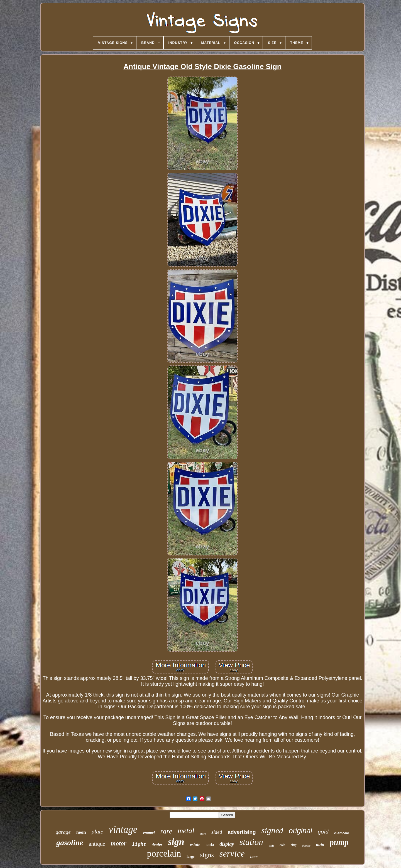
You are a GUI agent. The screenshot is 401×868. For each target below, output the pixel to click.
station (251, 842)
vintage (123, 829)
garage (63, 832)
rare (166, 831)
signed (272, 830)
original (300, 831)
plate (97, 832)
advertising (242, 832)
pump (339, 842)
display (227, 844)
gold (323, 831)
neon (81, 832)
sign (176, 842)
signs (207, 855)
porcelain (164, 854)
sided (217, 832)
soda (210, 845)
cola (282, 845)
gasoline (70, 843)
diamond (342, 833)
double (306, 845)
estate (195, 844)
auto (320, 844)
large (190, 856)
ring (294, 845)
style (271, 846)
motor (119, 843)
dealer (157, 845)
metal (186, 831)
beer (254, 857)
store (203, 833)
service (232, 854)
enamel (149, 833)
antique (97, 844)
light (139, 844)
